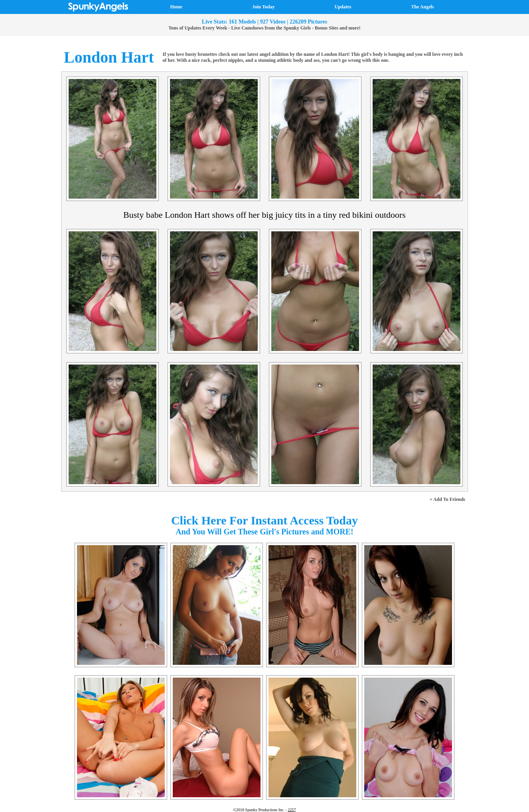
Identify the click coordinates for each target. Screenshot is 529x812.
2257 (292, 810)
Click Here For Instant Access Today (264, 520)
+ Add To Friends (447, 499)
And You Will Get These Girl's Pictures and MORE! (264, 532)
